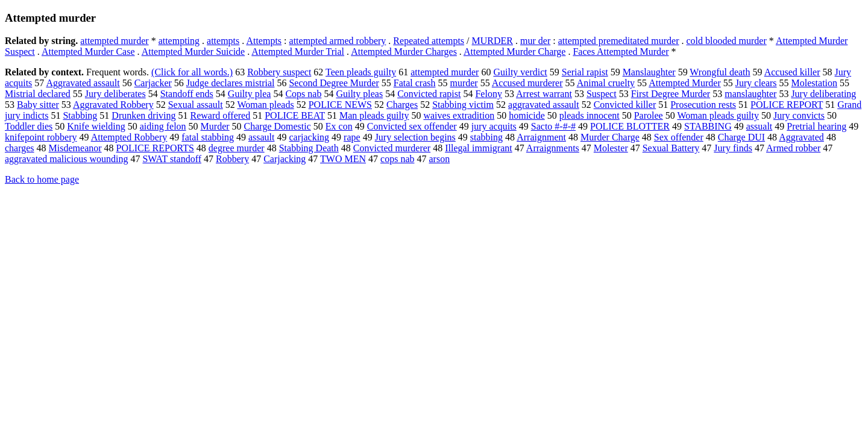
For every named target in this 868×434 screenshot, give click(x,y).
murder (464, 83)
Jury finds (733, 148)
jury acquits (494, 126)
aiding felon (163, 126)
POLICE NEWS (340, 105)
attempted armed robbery (338, 41)
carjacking (309, 137)
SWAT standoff (172, 159)
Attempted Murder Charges (404, 52)
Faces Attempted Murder (621, 52)
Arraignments (553, 148)
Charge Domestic (278, 126)
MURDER (492, 41)
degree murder (237, 148)
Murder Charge (610, 137)
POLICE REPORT (787, 105)
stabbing (486, 137)
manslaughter (750, 94)
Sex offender (679, 137)
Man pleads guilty (374, 115)
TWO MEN (343, 159)
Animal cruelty (606, 83)
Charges (402, 105)
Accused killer (792, 72)
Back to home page (42, 179)
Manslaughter (649, 72)
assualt (759, 126)
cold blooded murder (726, 41)
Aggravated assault (83, 83)
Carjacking (285, 159)
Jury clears (756, 83)
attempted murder (114, 41)
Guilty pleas (359, 94)
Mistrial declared (38, 94)
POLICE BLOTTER (630, 126)
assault (262, 137)
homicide (527, 115)
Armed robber (793, 148)
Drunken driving (143, 115)
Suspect (602, 94)
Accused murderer (527, 83)
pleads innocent (590, 115)
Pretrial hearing (816, 126)
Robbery (232, 159)
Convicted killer (625, 105)
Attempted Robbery (129, 137)
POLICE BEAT (295, 115)
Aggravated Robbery (113, 105)
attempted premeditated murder (619, 41)
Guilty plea (250, 94)
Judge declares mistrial (231, 83)
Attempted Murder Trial (298, 52)
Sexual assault (196, 105)
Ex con (339, 126)
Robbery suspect (279, 72)
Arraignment (541, 137)
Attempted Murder (685, 83)
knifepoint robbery (41, 137)
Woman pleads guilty (718, 115)
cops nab (397, 159)
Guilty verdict (520, 72)
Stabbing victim (463, 105)
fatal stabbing (208, 137)
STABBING (708, 126)
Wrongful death (720, 72)
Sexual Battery (671, 148)
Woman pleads (265, 105)
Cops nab (303, 94)
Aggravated (801, 137)
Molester (611, 148)
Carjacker (153, 83)
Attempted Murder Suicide (193, 52)
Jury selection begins (415, 137)
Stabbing (80, 115)
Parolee (649, 115)
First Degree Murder (671, 94)
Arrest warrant (544, 94)
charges (20, 148)
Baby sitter (38, 105)
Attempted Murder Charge (514, 52)
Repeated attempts (429, 41)
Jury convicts (799, 115)
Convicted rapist (429, 94)
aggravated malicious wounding (66, 159)
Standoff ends (187, 94)
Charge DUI (741, 137)
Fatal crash (415, 83)
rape (352, 137)
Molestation (814, 83)
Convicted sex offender (412, 126)
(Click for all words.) (192, 72)
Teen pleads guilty (361, 72)
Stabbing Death (309, 148)
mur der (535, 41)
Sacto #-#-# (553, 126)
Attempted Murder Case (88, 52)
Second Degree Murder (334, 83)
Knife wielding (96, 126)
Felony (488, 94)
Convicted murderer (392, 148)
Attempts (264, 41)
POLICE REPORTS (155, 148)
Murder (215, 126)
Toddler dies (29, 126)
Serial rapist (585, 72)
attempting (179, 41)
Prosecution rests (703, 105)
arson (439, 159)
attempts (223, 41)
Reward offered (221, 115)
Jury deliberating (823, 94)
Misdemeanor (75, 148)
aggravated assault (544, 105)
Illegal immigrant (479, 148)
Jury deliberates (115, 94)
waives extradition (459, 115)
